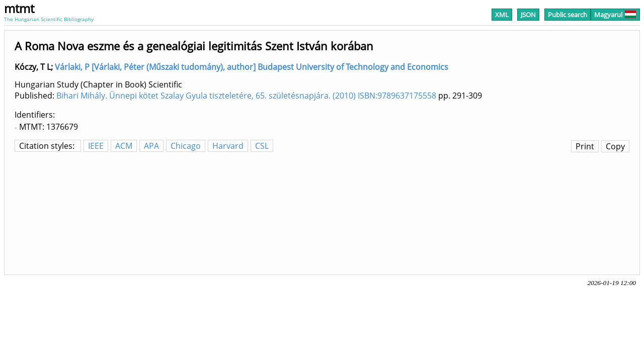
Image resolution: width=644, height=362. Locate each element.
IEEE (96, 146)
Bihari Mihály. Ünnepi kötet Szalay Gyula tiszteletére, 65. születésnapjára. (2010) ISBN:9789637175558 (246, 96)
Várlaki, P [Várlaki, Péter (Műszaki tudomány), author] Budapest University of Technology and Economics (252, 67)
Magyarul (615, 15)
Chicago (186, 146)
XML (502, 15)
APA (151, 146)
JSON (528, 15)
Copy (615, 146)
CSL (262, 146)
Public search (568, 15)
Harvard (228, 146)
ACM (124, 146)
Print (585, 146)
